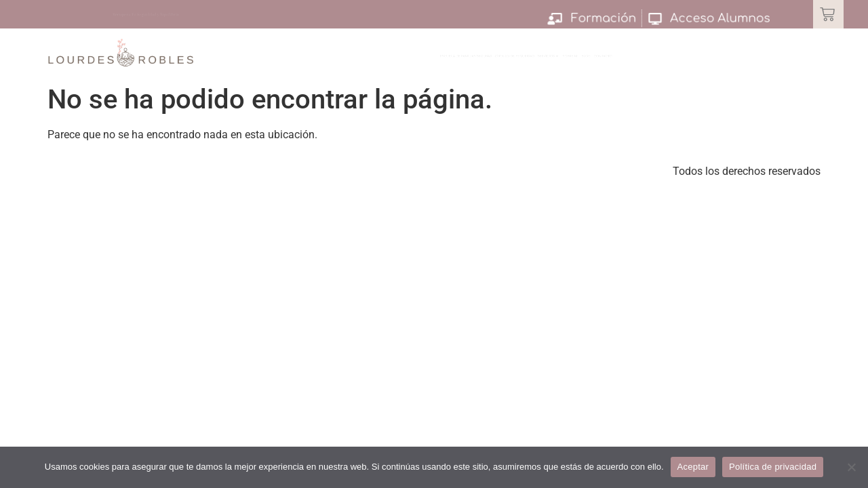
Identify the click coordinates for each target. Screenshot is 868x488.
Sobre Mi (671, 61)
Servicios (608, 61)
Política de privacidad (773, 467)
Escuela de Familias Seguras (373, 61)
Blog (715, 61)
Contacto (763, 61)
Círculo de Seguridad (512, 61)
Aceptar (693, 467)
